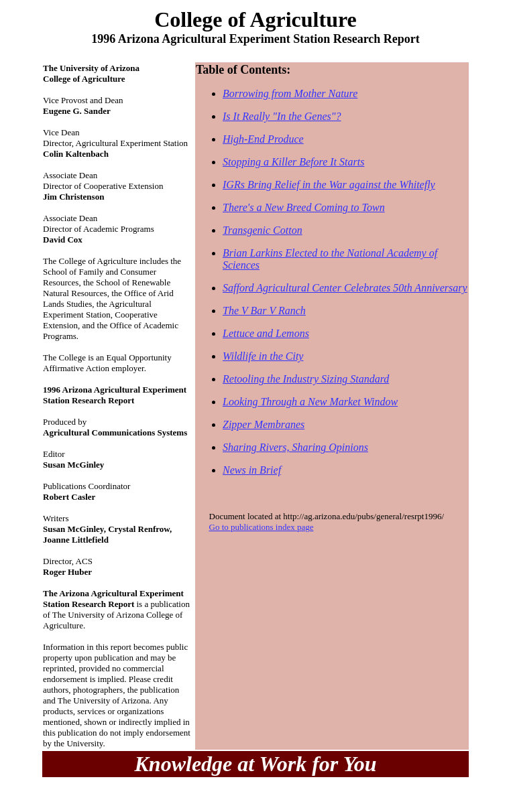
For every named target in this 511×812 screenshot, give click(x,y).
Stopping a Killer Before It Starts (293, 162)
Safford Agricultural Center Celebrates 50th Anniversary (345, 288)
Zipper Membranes (264, 424)
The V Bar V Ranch (264, 311)
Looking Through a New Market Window (310, 402)
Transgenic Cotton (263, 230)
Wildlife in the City (263, 356)
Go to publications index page (262, 527)
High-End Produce (263, 139)
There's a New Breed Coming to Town (304, 207)
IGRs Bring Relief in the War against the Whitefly (329, 185)
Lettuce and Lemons (266, 333)
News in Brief (252, 470)
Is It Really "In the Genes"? (282, 116)
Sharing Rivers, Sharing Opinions (295, 447)
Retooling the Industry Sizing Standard (306, 379)
